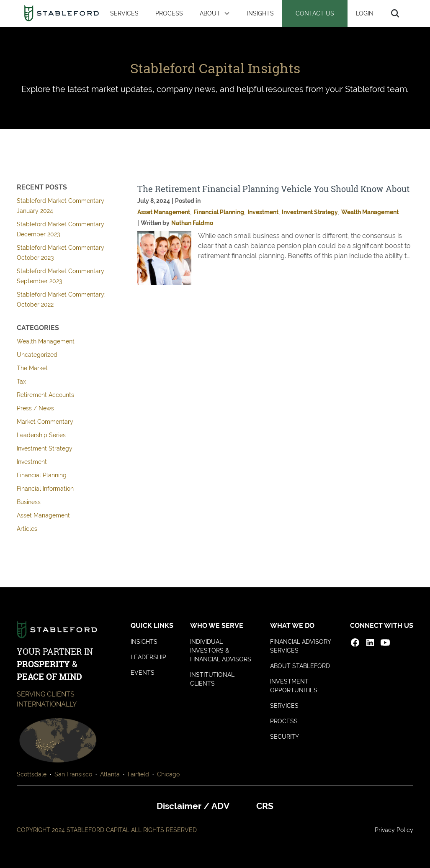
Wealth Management (46, 341)
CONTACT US (315, 13)
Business (29, 502)
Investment (32, 462)
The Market (32, 368)
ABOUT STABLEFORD (300, 666)
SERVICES (124, 13)
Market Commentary (45, 422)
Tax (21, 382)
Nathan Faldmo (192, 223)
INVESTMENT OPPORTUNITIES (294, 686)
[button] (215, 13)
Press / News (35, 408)
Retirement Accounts (45, 395)
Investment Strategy (45, 448)
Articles (27, 529)
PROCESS (169, 13)
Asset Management (43, 515)
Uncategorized (37, 355)
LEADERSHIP (148, 657)
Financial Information (45, 489)
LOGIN (365, 13)
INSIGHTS (260, 13)
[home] (61, 13)
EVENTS (143, 673)
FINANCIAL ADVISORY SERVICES (301, 646)
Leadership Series (41, 435)
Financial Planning (42, 475)
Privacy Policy (394, 830)
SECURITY (285, 737)
